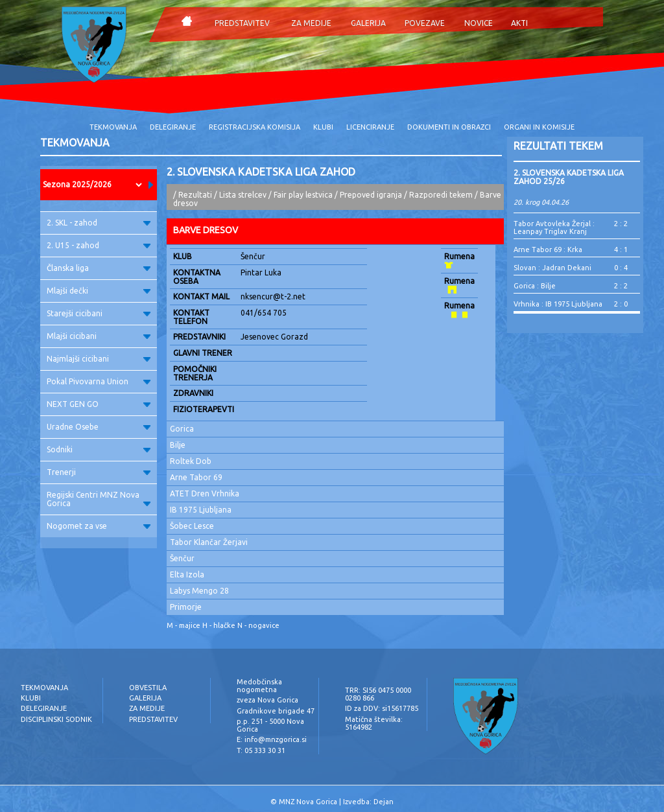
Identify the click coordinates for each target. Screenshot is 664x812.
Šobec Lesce (192, 526)
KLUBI (323, 127)
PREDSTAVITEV (242, 23)
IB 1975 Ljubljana (201, 510)
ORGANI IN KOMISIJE (539, 127)
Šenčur (182, 558)
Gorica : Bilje (535, 286)
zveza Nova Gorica (267, 700)
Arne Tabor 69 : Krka (548, 249)
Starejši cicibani (99, 313)
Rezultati (195, 195)
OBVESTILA (148, 688)
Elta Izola (187, 574)
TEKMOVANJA (113, 127)
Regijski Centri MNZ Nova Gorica (99, 499)
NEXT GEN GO (99, 404)
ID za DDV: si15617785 (382, 708)
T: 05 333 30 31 (261, 750)
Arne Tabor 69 (196, 477)
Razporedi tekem (441, 195)
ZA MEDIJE (311, 23)
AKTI (519, 23)
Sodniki (99, 449)
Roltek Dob (191, 461)
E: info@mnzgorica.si (272, 739)
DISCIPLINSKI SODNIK (56, 719)
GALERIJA (368, 23)
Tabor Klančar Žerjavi (209, 542)
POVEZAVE (425, 23)
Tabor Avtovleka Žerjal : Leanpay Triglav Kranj (554, 227)
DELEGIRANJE (173, 127)
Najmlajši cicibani (99, 359)
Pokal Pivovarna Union (99, 381)
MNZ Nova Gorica (308, 802)
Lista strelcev (243, 195)
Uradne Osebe (99, 427)
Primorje (186, 607)
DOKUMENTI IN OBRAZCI (449, 127)
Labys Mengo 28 (199, 591)
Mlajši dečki (99, 291)
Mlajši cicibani (99, 336)
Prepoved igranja (372, 195)
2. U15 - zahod (99, 245)
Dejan (384, 802)
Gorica (182, 429)
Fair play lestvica (303, 195)
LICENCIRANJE (370, 127)
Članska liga (99, 268)
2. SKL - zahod (99, 223)
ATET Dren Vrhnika (205, 493)
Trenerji (99, 472)
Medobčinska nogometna (259, 686)
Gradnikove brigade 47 (276, 711)
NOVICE (479, 23)
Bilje (178, 445)
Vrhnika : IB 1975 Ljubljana (558, 304)
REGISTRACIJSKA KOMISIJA (255, 127)
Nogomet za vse (99, 526)
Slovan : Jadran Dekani (552, 268)
